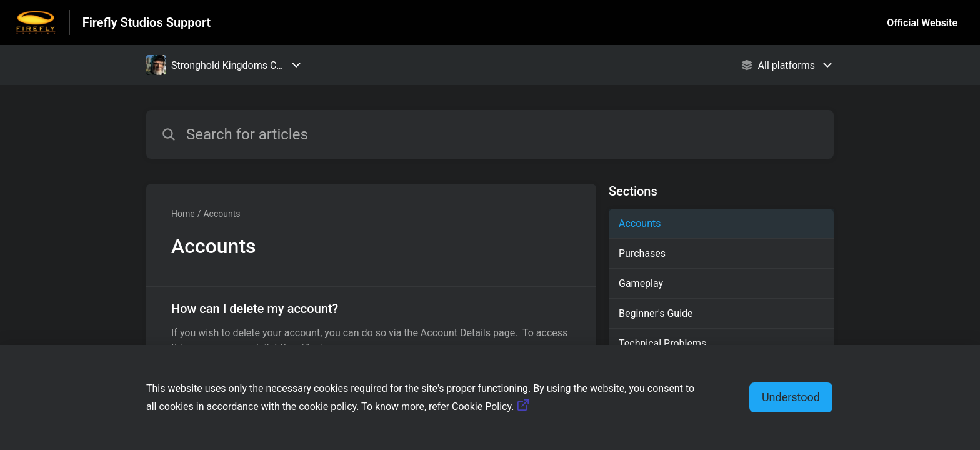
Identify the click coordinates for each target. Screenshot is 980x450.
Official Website (922, 23)
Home (183, 214)
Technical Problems (662, 343)
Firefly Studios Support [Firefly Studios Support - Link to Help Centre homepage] (147, 22)
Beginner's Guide (656, 313)
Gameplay (641, 283)
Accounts (222, 214)
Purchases (642, 253)
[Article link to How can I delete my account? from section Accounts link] (371, 327)
